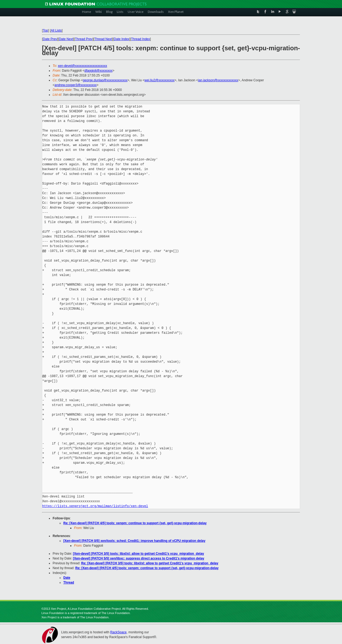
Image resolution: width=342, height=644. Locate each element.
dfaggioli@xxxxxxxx (98, 71)
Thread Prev (84, 39)
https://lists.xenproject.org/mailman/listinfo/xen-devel (95, 506)
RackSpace (118, 632)
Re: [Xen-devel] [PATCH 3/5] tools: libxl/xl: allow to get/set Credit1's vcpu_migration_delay (150, 563)
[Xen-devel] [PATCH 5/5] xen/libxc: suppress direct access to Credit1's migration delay (139, 558)
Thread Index (141, 39)
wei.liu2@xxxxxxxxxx (160, 80)
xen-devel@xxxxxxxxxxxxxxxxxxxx (83, 66)
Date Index (122, 39)
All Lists (56, 30)
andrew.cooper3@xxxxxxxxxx (76, 85)
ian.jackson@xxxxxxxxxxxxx (218, 80)
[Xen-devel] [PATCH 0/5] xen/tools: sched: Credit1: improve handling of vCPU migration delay (134, 541)
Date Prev (50, 39)
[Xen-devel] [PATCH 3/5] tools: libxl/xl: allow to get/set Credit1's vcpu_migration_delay (139, 554)
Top (45, 30)
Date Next (66, 39)
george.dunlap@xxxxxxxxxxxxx (105, 80)
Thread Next (103, 39)
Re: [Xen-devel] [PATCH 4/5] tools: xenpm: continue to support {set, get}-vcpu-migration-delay (135, 523)
